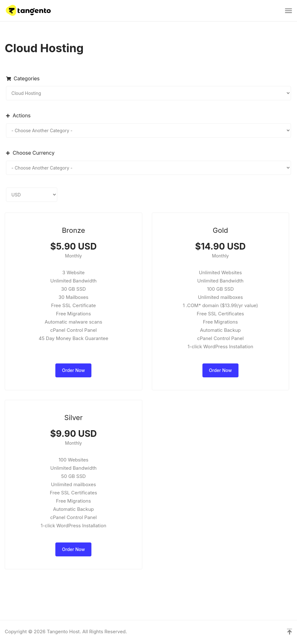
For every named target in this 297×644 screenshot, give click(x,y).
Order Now (73, 370)
